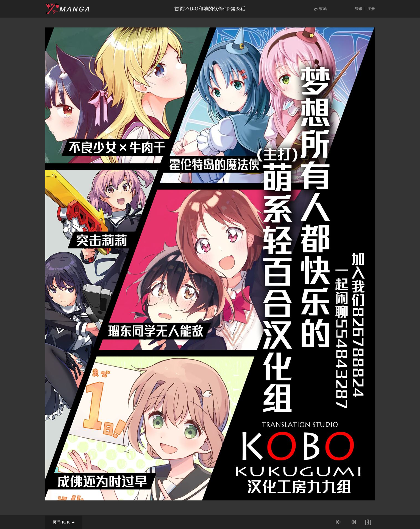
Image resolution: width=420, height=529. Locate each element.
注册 (371, 9)
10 (63, 522)
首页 (179, 9)
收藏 (323, 9)
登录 (359, 9)
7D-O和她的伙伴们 (208, 9)
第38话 (238, 9)
